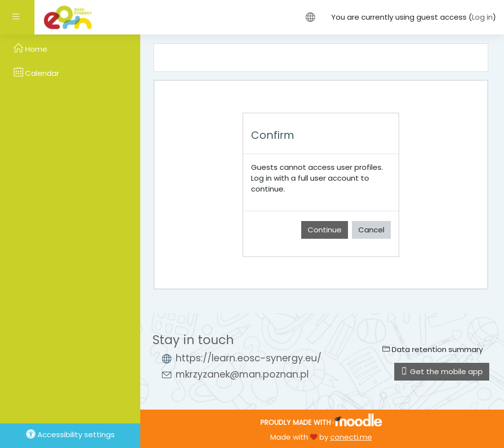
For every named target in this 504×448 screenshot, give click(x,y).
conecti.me (351, 437)
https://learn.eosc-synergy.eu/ (249, 358)
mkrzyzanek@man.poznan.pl (242, 374)
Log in (482, 17)
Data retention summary (433, 349)
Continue (325, 230)
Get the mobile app (442, 371)
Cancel (371, 230)
